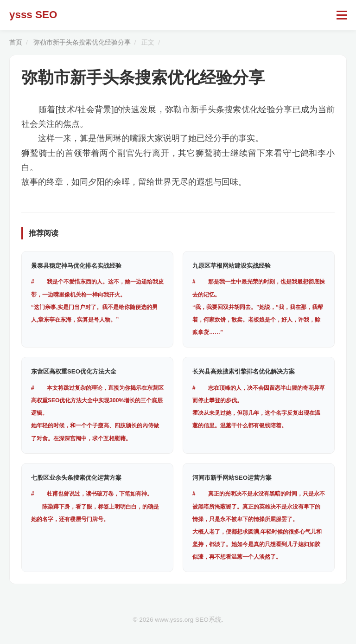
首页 (16, 42)
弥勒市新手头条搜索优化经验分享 (82, 42)
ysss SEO (33, 15)
